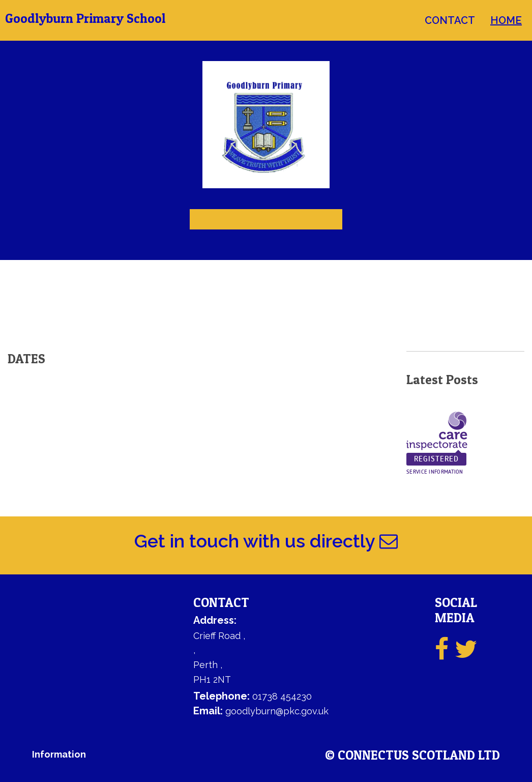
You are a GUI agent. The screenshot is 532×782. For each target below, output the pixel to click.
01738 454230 (282, 696)
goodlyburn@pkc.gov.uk (277, 711)
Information (59, 754)
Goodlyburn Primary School (85, 18)
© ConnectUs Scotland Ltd (412, 755)
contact (450, 20)
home (506, 20)
